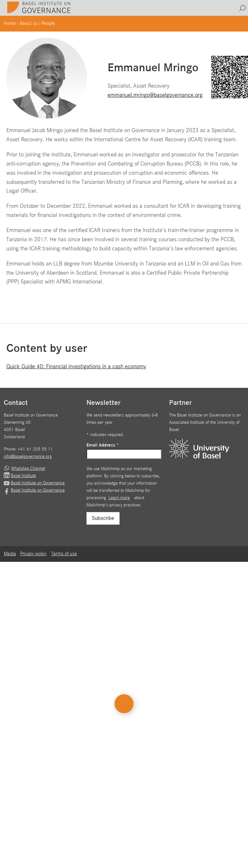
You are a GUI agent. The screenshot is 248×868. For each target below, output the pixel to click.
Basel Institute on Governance (38, 483)
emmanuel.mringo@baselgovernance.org (155, 95)
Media (10, 554)
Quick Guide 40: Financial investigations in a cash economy (76, 367)
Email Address (103, 445)
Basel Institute (23, 476)
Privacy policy (33, 554)
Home (10, 24)
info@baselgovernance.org (28, 457)
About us (29, 24)
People (48, 24)
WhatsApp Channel (28, 469)
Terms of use (64, 554)
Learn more (119, 498)
